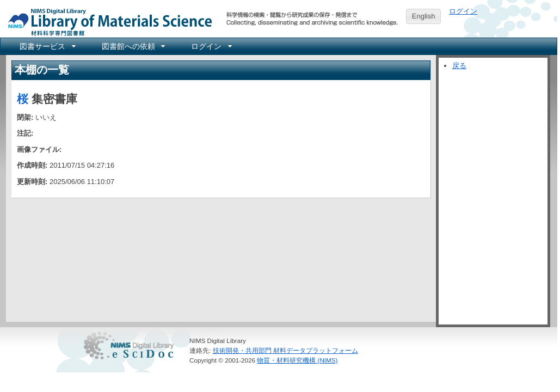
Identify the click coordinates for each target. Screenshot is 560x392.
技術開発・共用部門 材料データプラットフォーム (285, 350)
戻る (459, 66)
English (424, 16)
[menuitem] (47, 46)
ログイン (463, 11)
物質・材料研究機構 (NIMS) (297, 360)
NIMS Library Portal (107, 22)
